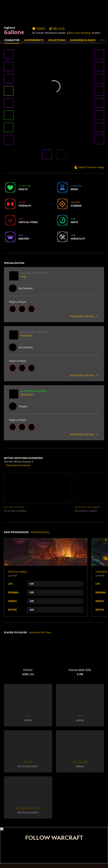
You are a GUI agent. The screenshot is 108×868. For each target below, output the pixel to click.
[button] (9, 55)
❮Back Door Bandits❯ (79, 33)
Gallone (14, 32)
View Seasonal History (18, 465)
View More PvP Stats (40, 632)
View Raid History (40, 532)
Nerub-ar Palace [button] (17, 572)
